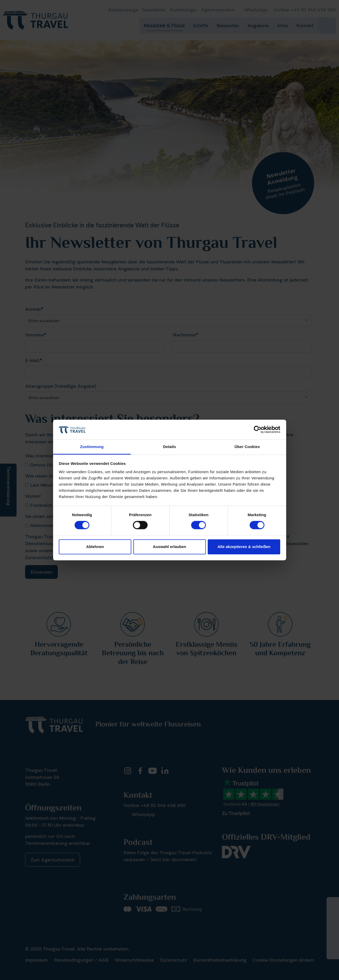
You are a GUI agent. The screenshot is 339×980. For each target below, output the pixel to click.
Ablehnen (95, 547)
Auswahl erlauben (169, 547)
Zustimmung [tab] (92, 447)
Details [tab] (170, 447)
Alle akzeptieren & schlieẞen (244, 547)
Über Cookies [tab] (247, 447)
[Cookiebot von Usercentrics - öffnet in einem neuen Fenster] (258, 430)
